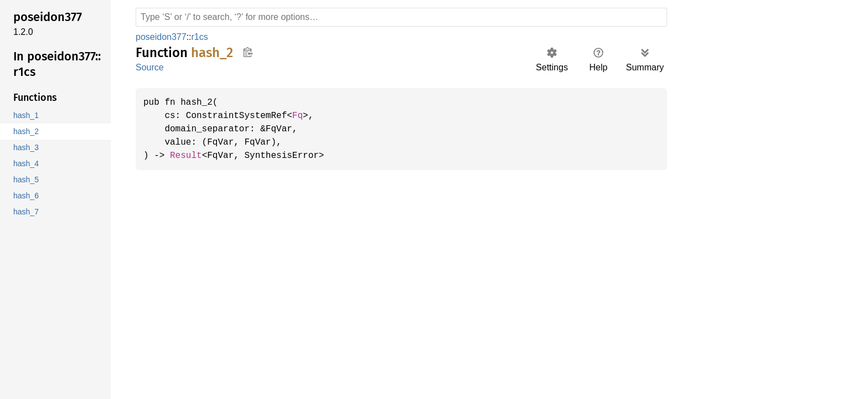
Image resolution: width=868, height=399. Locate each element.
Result (188, 156)
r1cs (198, 37)
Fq (304, 116)
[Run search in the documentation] (401, 17)
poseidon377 (161, 37)
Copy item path (248, 52)
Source (149, 67)
